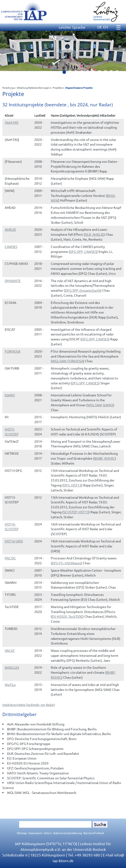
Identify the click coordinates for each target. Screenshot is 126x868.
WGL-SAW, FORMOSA (68, 361)
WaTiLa (10, 685)
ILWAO (10, 395)
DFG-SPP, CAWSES (83, 251)
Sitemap (22, 833)
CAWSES (11, 247)
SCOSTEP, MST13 (76, 512)
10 (119, 73)
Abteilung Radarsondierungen (33, 88)
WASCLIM (12, 667)
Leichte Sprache (72, 27)
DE (100, 27)
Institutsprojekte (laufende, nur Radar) (29, 705)
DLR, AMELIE (94, 234)
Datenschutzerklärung (68, 833)
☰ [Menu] (118, 27)
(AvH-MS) (12, 122)
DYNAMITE (13, 281)
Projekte (57, 88)
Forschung (8, 88)
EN (106, 27)
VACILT (10, 650)
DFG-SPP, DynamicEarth (83, 290)
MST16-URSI (14, 541)
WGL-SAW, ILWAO (100, 405)
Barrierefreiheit (94, 833)
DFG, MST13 (72, 485)
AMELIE (10, 229)
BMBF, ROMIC (105, 458)
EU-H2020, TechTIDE (67, 616)
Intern (48, 833)
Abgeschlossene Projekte (79, 88)
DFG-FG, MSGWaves (66, 563)
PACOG (10, 558)
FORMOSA (13, 351)
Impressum (35, 833)
